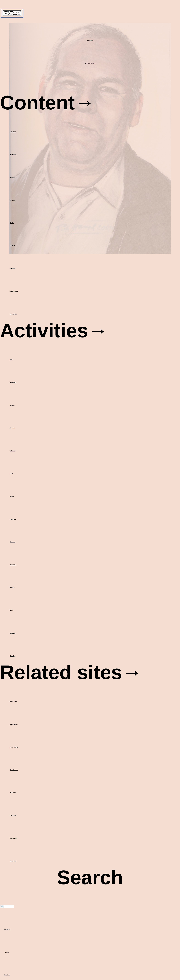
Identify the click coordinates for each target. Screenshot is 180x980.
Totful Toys (13, 815)
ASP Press (13, 793)
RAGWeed (13, 382)
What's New (13, 314)
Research (13, 200)
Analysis (12, 177)
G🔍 (2, 907)
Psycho (12, 588)
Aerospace (13, 565)
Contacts (90, 41)
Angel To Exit (14, 747)
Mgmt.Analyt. (14, 724)
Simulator (13, 633)
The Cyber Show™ (90, 63)
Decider (12, 428)
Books (12, 223)
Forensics (13, 132)
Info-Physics (13, 838)
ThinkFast (13, 519)
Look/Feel (7, 975)
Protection (13, 154)
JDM (11, 360)
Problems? (7, 929)
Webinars (13, 268)
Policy (7, 952)
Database (13, 542)
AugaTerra (13, 861)
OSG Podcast (14, 291)
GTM (11, 474)
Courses (12, 246)
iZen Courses (14, 770)
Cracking (13, 656)
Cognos (12, 405)
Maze (11, 610)
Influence (13, 451)
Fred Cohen (13, 701)
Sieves (12, 496)
